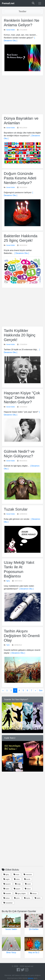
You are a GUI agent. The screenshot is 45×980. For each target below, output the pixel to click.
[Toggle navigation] (40, 3)
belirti (38, 898)
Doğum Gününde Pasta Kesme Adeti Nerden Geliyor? (20, 178)
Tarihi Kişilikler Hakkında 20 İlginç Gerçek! (20, 335)
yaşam (17, 889)
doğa (18, 884)
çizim (17, 898)
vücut (28, 889)
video (17, 879)
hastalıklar (8, 903)
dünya (33, 893)
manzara (28, 874)
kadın (6, 889)
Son (41, 690)
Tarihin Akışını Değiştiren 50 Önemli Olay (22, 636)
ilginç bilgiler (21, 893)
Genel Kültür (11, 30)
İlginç (8, 581)
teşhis (27, 898)
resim (28, 884)
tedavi (7, 898)
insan (16, 874)
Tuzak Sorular (16, 509)
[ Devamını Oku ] (21, 253)
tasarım (7, 884)
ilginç (6, 874)
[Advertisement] (22, 95)
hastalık (7, 893)
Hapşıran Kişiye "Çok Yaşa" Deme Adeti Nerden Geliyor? (22, 398)
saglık (7, 879)
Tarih (8, 645)
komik (27, 879)
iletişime (31, 978)
